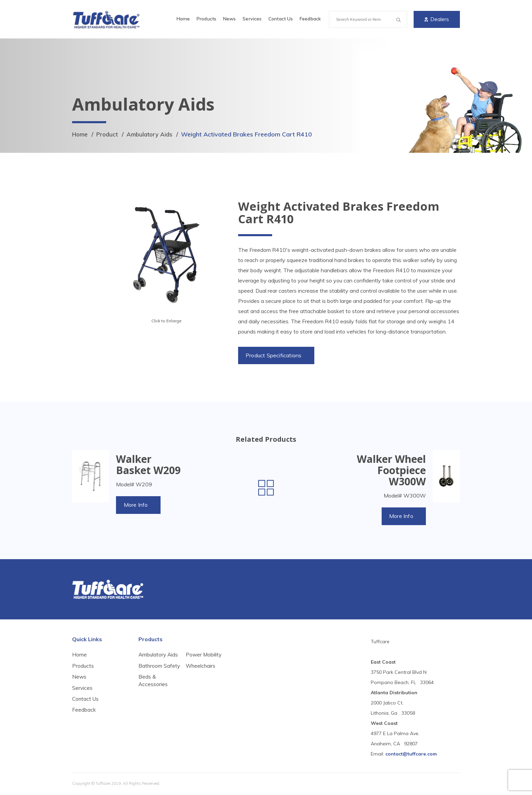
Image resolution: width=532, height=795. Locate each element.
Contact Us (281, 19)
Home (183, 19)
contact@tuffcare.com (411, 755)
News (229, 19)
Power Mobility (204, 675)
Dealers (437, 19)
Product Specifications (275, 356)
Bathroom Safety (151, 671)
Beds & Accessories (201, 659)
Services (252, 19)
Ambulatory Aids (154, 134)
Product (109, 134)
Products (206, 19)
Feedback (310, 19)
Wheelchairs (201, 686)
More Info (137, 506)
